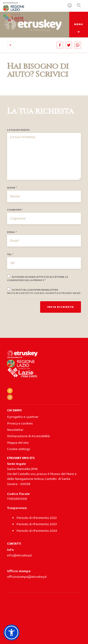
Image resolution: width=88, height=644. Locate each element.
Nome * (12, 188)
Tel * (10, 255)
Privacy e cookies (20, 424)
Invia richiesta (61, 307)
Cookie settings (19, 449)
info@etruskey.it (19, 555)
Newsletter (15, 430)
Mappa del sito (18, 443)
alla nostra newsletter (44, 291)
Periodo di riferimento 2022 (37, 518)
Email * (12, 232)
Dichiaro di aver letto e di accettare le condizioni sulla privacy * (38, 278)
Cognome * (15, 210)
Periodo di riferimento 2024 (37, 531)
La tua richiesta (18, 130)
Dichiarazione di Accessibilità (28, 436)
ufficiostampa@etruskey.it (27, 577)
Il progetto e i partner (23, 417)
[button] (11, 632)
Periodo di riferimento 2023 (37, 524)
